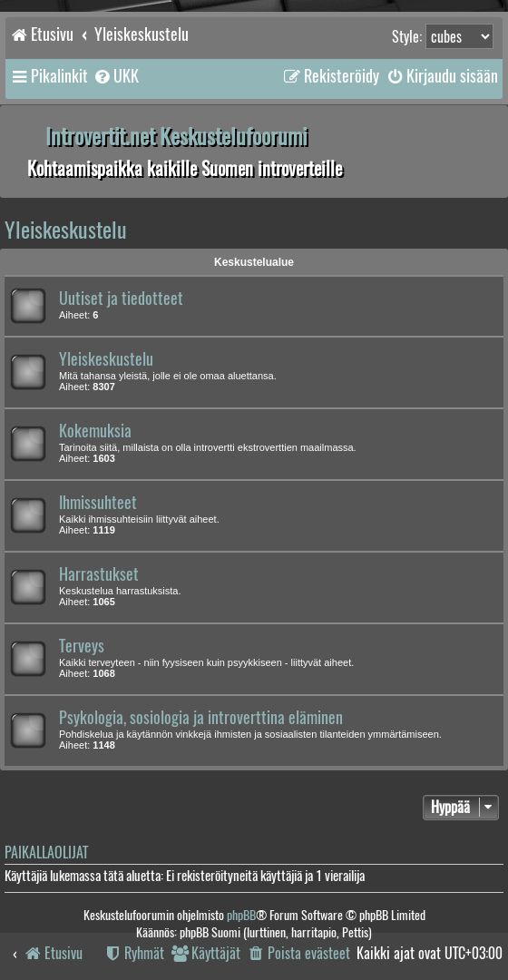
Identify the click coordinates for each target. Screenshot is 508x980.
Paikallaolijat (46, 853)
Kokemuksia (95, 431)
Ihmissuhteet (98, 503)
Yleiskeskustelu (66, 230)
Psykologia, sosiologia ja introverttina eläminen (201, 718)
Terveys (82, 646)
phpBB (241, 915)
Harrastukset (99, 574)
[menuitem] (116, 76)
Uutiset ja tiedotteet (121, 299)
